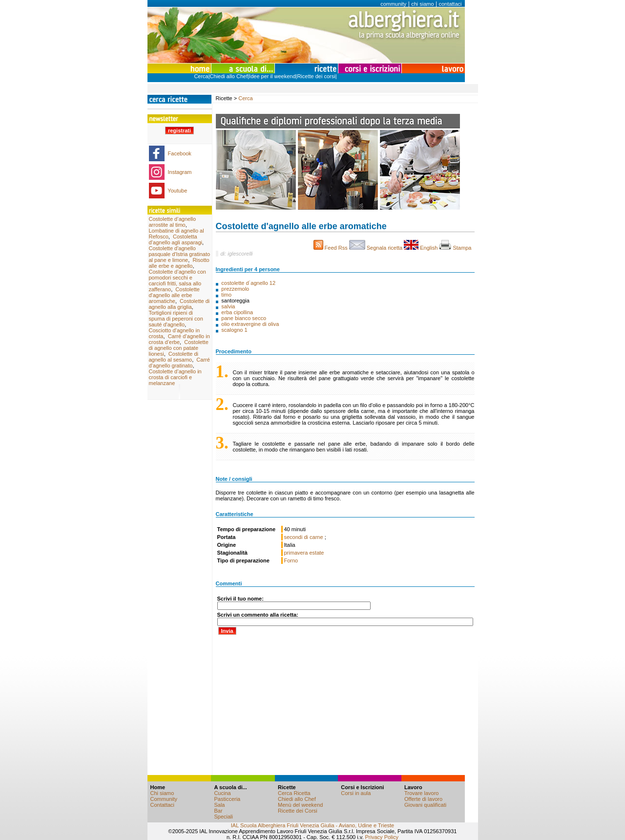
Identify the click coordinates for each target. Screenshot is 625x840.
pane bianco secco (244, 318)
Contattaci (163, 805)
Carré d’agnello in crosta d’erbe (179, 339)
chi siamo (422, 4)
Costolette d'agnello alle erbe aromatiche (174, 295)
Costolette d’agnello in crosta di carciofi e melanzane (175, 377)
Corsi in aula (356, 793)
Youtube (177, 191)
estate (316, 553)
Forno (291, 560)
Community (164, 799)
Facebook (180, 153)
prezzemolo (236, 289)
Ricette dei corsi (316, 76)
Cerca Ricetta (294, 793)
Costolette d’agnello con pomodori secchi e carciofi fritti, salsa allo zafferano (177, 280)
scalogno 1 (234, 330)
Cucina (222, 793)
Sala (219, 805)
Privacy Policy (382, 837)
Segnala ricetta (377, 248)
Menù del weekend (300, 805)
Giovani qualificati (425, 805)
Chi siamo (162, 793)
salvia (229, 306)
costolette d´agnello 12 (248, 283)
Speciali (223, 817)
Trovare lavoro (422, 793)
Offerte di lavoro (423, 799)
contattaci (450, 4)
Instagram (180, 172)
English (421, 248)
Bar (218, 811)
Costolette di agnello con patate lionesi (179, 348)
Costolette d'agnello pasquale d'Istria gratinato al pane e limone (180, 254)
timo (227, 295)
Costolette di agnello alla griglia (179, 304)
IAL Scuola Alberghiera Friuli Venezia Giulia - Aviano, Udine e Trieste (312, 825)
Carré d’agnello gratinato (179, 363)
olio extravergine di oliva (251, 324)
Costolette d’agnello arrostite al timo (173, 222)
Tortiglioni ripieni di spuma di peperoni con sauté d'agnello (176, 319)
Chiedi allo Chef (229, 76)
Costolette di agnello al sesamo (174, 357)
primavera (296, 553)
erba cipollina (238, 312)
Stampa (457, 248)
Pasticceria (227, 799)
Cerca (201, 76)
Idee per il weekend (272, 76)
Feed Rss (331, 248)
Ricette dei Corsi (298, 811)
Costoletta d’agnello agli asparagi (176, 239)
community (393, 4)
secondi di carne (304, 537)
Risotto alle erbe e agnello (179, 263)
